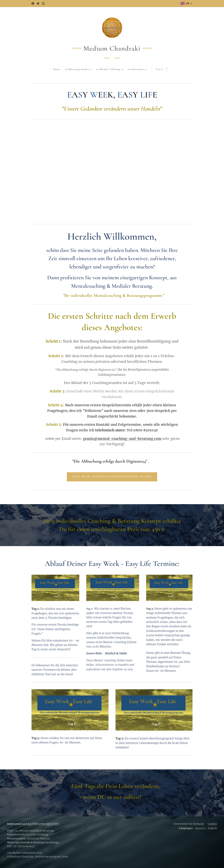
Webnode (199, 824)
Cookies (212, 824)
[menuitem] (45, 70)
